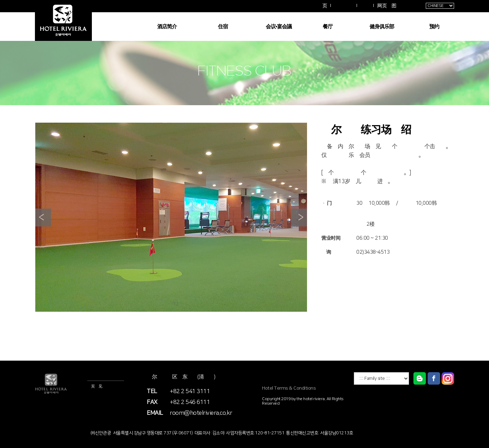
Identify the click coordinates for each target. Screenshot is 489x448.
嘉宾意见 (95, 386)
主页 (322, 6)
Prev (43, 218)
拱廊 (365, 6)
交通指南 (344, 6)
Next (299, 218)
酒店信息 (95, 376)
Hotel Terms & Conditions (289, 388)
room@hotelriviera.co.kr (201, 413)
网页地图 (387, 6)
